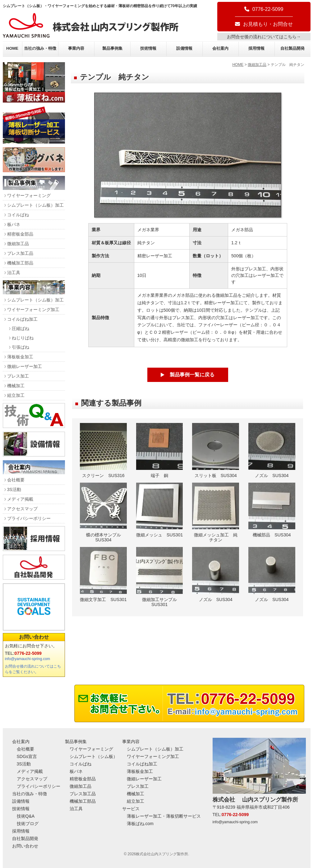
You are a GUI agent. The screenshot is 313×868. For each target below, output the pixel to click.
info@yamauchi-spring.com (28, 659)
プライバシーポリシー (29, 518)
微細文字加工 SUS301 (103, 574)
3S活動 (14, 489)
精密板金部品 (20, 234)
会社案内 (220, 48)
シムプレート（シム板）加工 (35, 205)
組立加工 (16, 395)
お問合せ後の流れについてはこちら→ (264, 37)
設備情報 (184, 48)
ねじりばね (23, 338)
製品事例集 (112, 48)
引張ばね (21, 347)
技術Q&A (26, 816)
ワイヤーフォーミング (29, 195)
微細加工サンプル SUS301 (160, 577)
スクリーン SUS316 (103, 450)
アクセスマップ (22, 509)
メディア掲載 (20, 499)
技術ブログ (28, 824)
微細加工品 (257, 65)
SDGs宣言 (27, 756)
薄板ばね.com (140, 824)
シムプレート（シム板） (94, 756)
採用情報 (256, 48)
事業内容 (76, 48)
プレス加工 (18, 376)
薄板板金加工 (20, 357)
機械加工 (16, 386)
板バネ (14, 224)
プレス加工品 (20, 253)
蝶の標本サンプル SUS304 (103, 513)
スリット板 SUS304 (216, 450)
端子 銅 (160, 450)
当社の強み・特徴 (40, 48)
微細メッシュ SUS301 (160, 510)
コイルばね (18, 215)
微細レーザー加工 (25, 366)
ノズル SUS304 (272, 450)
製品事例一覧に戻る (192, 375)
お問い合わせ (34, 637)
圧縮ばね (21, 328)
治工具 (14, 273)
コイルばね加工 (22, 319)
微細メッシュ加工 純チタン (216, 513)
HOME (12, 48)
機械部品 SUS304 (272, 510)
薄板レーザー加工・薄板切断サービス (164, 816)
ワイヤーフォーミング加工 (33, 310)
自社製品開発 (292, 48)
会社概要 (16, 480)
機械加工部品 (20, 263)
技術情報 (148, 48)
